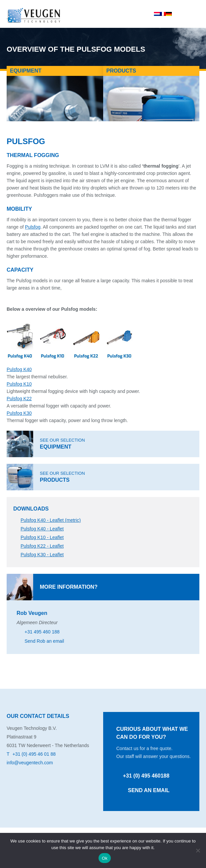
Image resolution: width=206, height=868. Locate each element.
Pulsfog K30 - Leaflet (42, 555)
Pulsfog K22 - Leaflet (42, 546)
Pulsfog (33, 227)
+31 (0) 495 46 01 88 (34, 754)
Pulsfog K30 (19, 413)
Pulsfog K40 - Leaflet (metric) (51, 520)
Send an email (149, 790)
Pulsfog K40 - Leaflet (42, 529)
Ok (105, 858)
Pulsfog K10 (19, 384)
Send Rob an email (44, 641)
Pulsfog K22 (19, 399)
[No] (198, 850)
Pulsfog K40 (19, 369)
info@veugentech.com (30, 763)
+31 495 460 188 (42, 632)
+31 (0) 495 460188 (146, 776)
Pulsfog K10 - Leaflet (42, 537)
